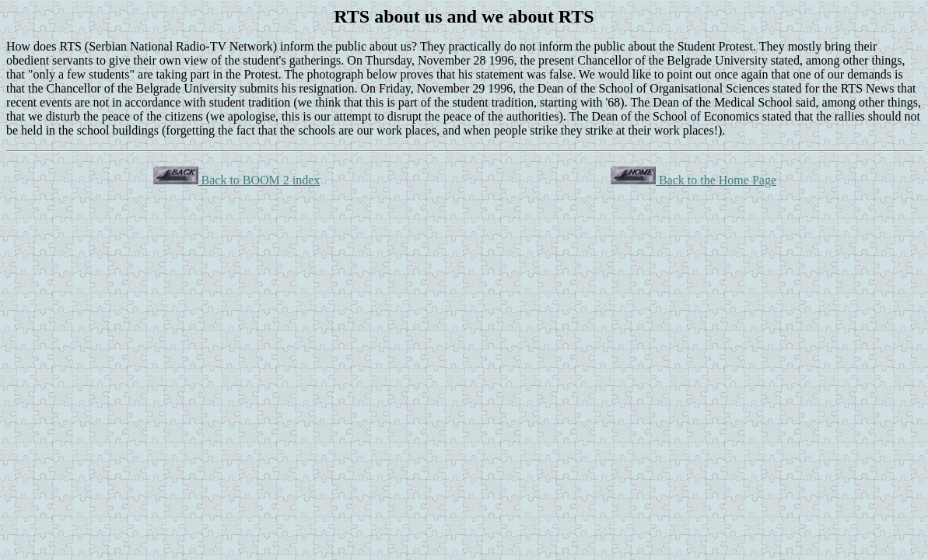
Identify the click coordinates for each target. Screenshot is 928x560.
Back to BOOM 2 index (237, 180)
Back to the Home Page (693, 180)
